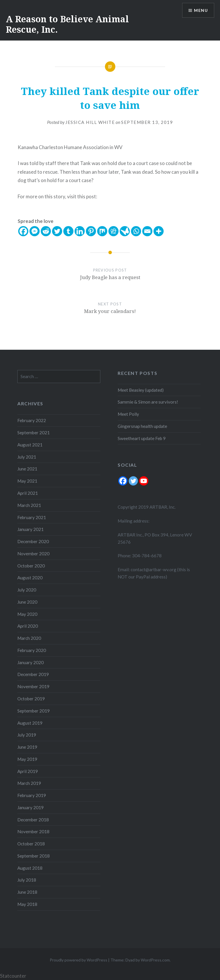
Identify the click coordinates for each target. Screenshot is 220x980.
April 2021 (28, 493)
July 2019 (27, 735)
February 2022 (32, 420)
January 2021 (30, 529)
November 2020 (33, 554)
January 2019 (30, 807)
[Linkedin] (80, 231)
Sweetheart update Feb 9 (142, 438)
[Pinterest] (91, 231)
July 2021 (27, 457)
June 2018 (27, 892)
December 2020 (33, 541)
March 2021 (29, 505)
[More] (159, 231)
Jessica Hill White (90, 122)
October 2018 (31, 844)
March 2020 (29, 638)
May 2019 (27, 759)
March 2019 (29, 783)
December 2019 (33, 674)
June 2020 (27, 602)
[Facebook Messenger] (35, 231)
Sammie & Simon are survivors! (148, 402)
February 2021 (32, 517)
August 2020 (30, 578)
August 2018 (30, 868)
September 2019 (34, 711)
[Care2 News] (125, 231)
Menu (201, 10)
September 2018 (34, 856)
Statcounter (13, 976)
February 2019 (32, 795)
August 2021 (30, 445)
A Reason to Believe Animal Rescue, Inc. (67, 24)
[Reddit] (46, 231)
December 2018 (33, 820)
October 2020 (31, 566)
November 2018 (33, 831)
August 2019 (30, 723)
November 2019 (33, 686)
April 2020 (28, 626)
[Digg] (113, 231)
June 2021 (27, 469)
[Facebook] (23, 231)
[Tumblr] (68, 231)
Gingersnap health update (142, 426)
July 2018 (27, 880)
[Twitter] (57, 231)
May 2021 (27, 481)
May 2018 (27, 904)
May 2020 (27, 614)
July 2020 (27, 590)
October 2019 (31, 699)
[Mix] (102, 231)
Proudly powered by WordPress (78, 960)
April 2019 (28, 771)
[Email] (147, 231)
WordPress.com (155, 960)
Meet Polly (128, 414)
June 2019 (27, 747)
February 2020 (32, 650)
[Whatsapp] (136, 231)
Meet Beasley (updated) (141, 390)
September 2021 (34, 433)
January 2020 (30, 662)
